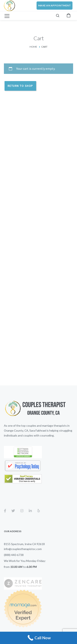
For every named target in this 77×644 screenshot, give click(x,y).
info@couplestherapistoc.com (23, 549)
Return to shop (20, 86)
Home (33, 47)
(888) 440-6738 (14, 555)
